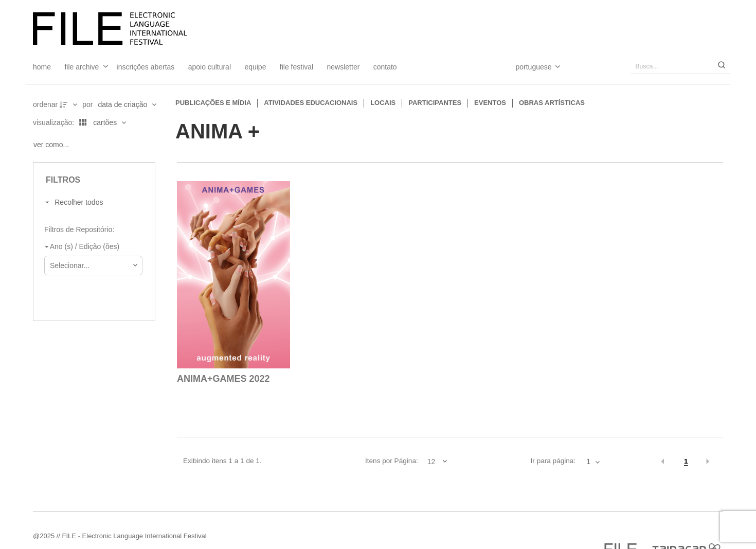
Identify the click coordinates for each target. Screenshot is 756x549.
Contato (385, 67)
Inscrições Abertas (146, 67)
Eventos (490, 103)
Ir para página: (553, 461)
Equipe (255, 67)
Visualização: (55, 122)
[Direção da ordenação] (69, 104)
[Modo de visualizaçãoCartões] (101, 122)
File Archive (82, 67)
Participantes (435, 103)
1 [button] (686, 461)
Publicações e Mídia (213, 103)
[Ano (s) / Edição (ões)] (91, 247)
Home (42, 67)
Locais (383, 103)
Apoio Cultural (210, 67)
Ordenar (45, 104)
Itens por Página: (392, 461)
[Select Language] (528, 67)
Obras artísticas (552, 103)
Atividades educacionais (311, 103)
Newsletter (344, 67)
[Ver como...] (54, 145)
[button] (663, 462)
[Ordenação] (127, 104)
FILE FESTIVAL (296, 67)
